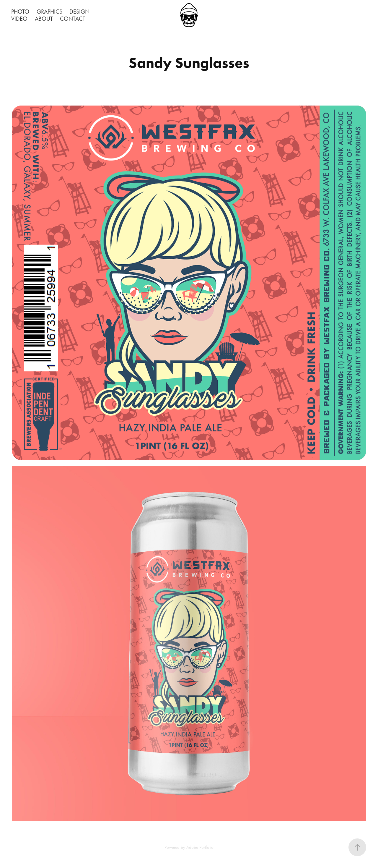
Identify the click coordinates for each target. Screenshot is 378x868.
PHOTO (20, 12)
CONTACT (73, 19)
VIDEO (19, 19)
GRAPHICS (49, 12)
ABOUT (44, 19)
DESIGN (79, 12)
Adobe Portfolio (200, 847)
